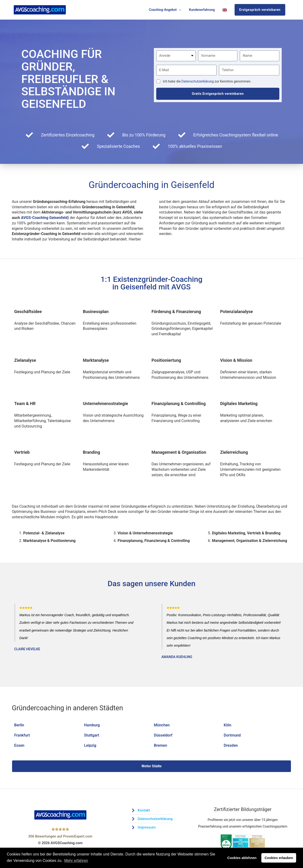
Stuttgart (92, 735)
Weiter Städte (151, 766)
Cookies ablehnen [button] (242, 858)
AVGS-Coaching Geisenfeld (44, 218)
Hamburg (92, 725)
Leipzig (90, 745)
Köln (227, 725)
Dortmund (232, 735)
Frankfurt (22, 735)
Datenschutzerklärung (198, 81)
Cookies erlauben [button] (279, 858)
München (162, 725)
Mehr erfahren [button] (76, 861)
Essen (19, 745)
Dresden (231, 745)
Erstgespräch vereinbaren (260, 10)
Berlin (19, 725)
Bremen (160, 745)
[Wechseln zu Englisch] (225, 10)
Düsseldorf (163, 735)
